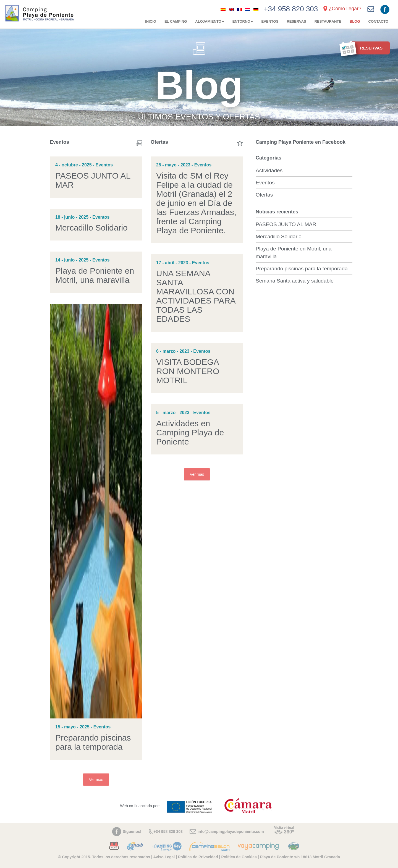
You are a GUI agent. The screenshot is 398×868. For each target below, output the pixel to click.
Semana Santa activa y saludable (295, 281)
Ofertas (264, 195)
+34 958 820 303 (291, 9)
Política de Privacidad (198, 857)
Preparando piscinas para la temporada (93, 742)
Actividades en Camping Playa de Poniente (190, 432)
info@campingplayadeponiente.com (231, 832)
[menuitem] (223, 9)
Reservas (296, 21)
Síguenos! (132, 832)
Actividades (269, 170)
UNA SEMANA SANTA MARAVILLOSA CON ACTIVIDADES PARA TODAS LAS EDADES (196, 296)
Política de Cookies (239, 857)
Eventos (270, 21)
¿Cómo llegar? (345, 9)
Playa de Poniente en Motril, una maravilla (95, 275)
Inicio (151, 21)
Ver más (96, 780)
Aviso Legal (164, 857)
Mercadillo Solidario (91, 228)
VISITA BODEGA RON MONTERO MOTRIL (188, 371)
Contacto (378, 21)
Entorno (243, 21)
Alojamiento (210, 21)
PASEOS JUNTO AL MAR (286, 224)
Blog (355, 21)
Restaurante (328, 21)
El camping (176, 21)
